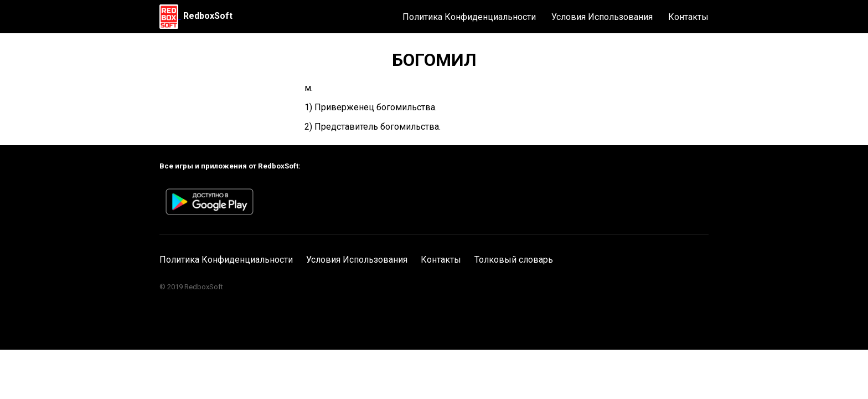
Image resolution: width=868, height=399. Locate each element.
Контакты (688, 17)
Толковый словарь (514, 260)
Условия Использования (602, 17)
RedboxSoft (208, 16)
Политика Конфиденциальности (469, 17)
